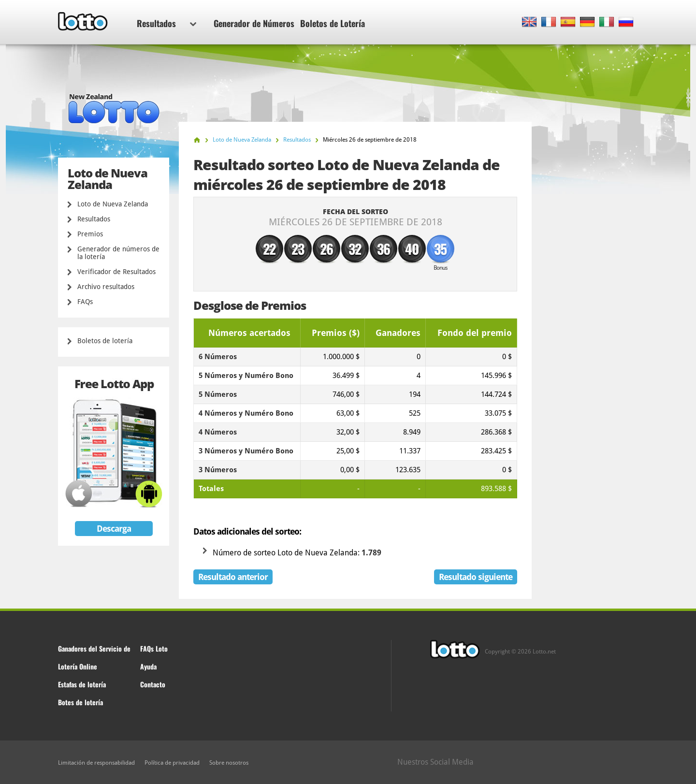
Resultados (167, 23)
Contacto (153, 684)
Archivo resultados (106, 287)
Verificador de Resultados (116, 272)
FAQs (85, 302)
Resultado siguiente (476, 577)
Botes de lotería (80, 702)
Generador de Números (254, 23)
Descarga (114, 529)
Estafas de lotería (82, 684)
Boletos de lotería (105, 341)
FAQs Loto (154, 648)
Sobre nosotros (229, 763)
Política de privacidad (172, 763)
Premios (90, 234)
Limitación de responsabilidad (96, 763)
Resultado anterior (233, 577)
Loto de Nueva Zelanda (113, 204)
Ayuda (148, 666)
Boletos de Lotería (333, 23)
